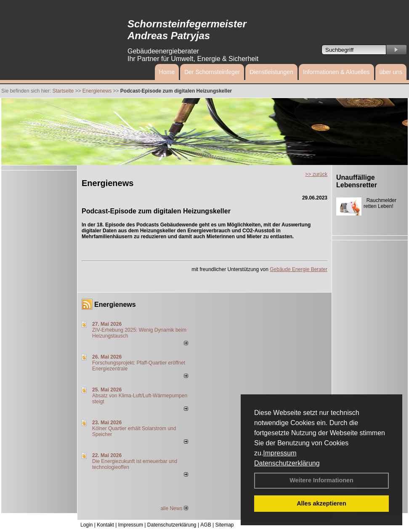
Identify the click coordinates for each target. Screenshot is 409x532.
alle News (174, 508)
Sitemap (224, 525)
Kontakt (105, 525)
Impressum (280, 453)
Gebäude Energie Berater (299, 269)
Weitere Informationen (321, 480)
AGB (206, 525)
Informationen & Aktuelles (336, 72)
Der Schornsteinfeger (212, 72)
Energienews (115, 305)
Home (167, 72)
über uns (391, 72)
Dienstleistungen (271, 72)
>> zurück (316, 174)
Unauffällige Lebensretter (357, 181)
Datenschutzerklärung (287, 463)
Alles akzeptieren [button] (321, 503)
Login (86, 525)
